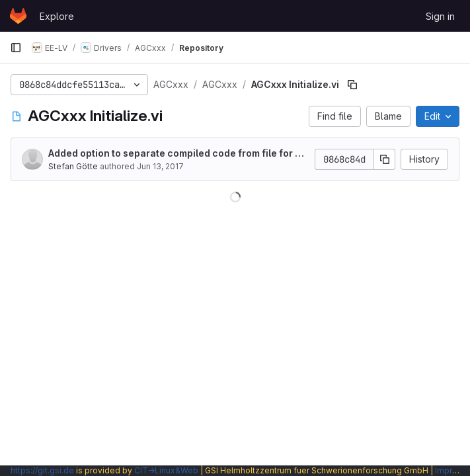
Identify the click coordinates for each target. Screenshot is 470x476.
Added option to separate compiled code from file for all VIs (177, 154)
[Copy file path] (352, 85)
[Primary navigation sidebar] (16, 48)
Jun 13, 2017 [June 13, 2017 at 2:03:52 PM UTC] (160, 166)
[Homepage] (18, 16)
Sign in (440, 16)
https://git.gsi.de (42, 470)
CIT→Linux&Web (166, 470)
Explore (57, 16)
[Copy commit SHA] (385, 159)
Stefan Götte (73, 166)
